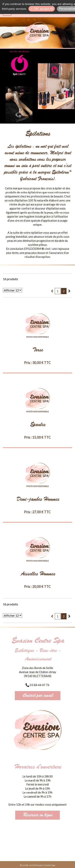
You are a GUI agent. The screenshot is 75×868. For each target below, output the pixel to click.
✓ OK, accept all (42, 9)
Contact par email (38, 696)
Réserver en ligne (37, 815)
